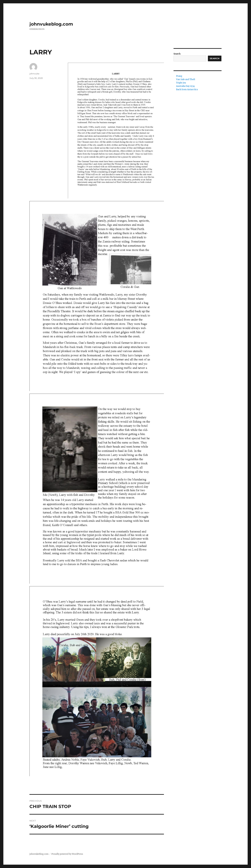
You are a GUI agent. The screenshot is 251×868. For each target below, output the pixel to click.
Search (177, 54)
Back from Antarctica (187, 89)
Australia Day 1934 (185, 86)
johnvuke (34, 74)
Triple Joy (181, 83)
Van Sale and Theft (186, 79)
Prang (179, 76)
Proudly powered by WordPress (67, 854)
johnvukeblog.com (51, 24)
